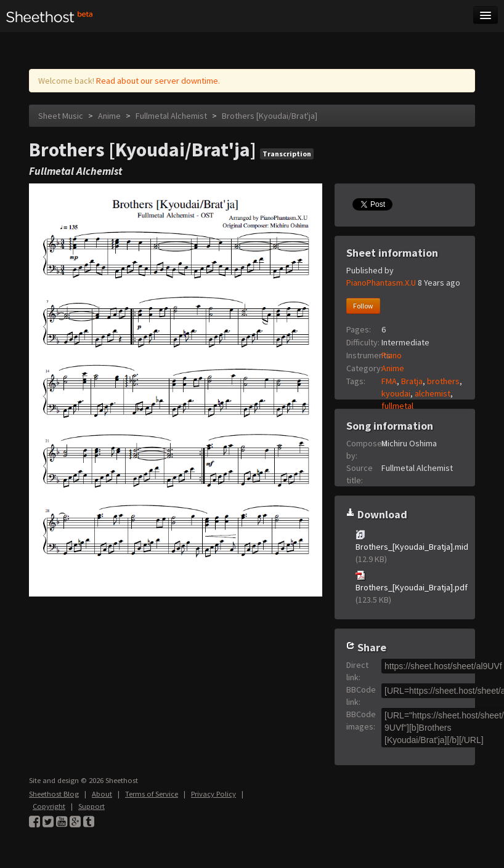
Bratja (412, 381)
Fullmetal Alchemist (171, 116)
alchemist (433, 393)
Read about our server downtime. (158, 81)
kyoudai (396, 393)
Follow (363, 306)
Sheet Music (61, 116)
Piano (392, 355)
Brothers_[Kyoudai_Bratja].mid (409, 547)
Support (91, 806)
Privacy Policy (213, 794)
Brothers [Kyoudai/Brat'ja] (270, 116)
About (102, 794)
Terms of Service (152, 794)
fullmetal (397, 406)
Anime (109, 116)
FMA (389, 381)
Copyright (49, 806)
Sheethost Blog (54, 794)
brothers (443, 381)
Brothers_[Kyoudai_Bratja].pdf (409, 588)
